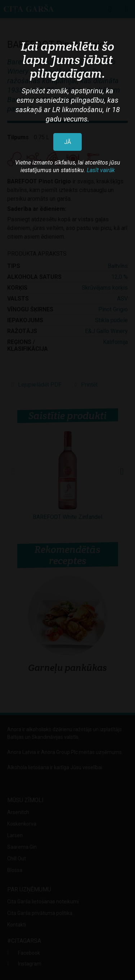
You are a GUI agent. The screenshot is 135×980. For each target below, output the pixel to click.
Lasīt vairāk (101, 170)
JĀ (67, 142)
